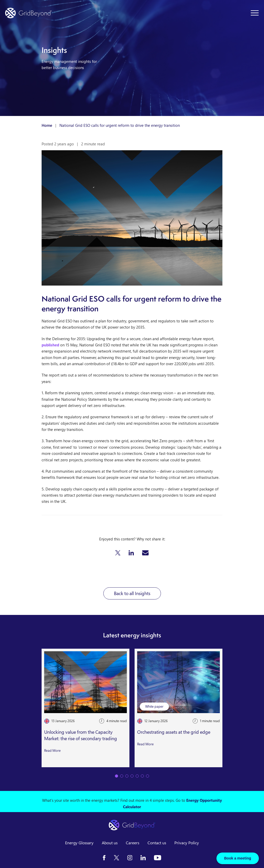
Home (47, 125)
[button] (118, 553)
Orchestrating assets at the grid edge (174, 732)
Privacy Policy (187, 843)
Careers (133, 843)
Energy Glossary (79, 843)
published (50, 345)
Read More (52, 750)
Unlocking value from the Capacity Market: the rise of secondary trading (81, 735)
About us (110, 843)
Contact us (157, 843)
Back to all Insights (132, 593)
